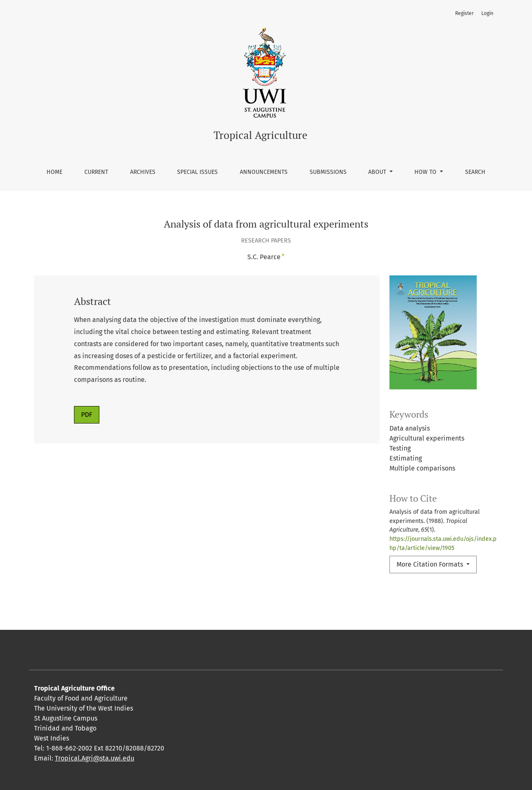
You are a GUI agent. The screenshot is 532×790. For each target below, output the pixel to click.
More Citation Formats (431, 564)
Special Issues (197, 172)
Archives (143, 172)
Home (54, 172)
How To (426, 172)
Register (464, 13)
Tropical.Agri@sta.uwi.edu (95, 758)
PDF (87, 415)
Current (96, 172)
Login (487, 13)
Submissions (328, 172)
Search (475, 172)
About (378, 172)
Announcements (264, 172)
